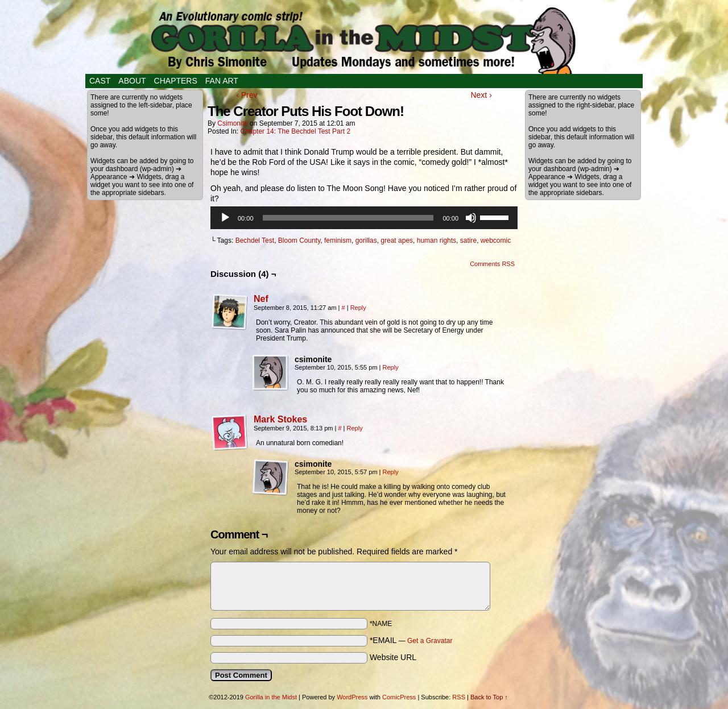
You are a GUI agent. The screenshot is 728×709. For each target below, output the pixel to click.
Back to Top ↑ (489, 697)
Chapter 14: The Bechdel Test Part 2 (295, 131)
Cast (100, 81)
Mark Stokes (280, 419)
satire (468, 241)
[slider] (348, 218)
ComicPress (399, 697)
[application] (364, 218)
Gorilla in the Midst (271, 697)
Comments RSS (492, 264)
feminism (338, 241)
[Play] (225, 218)
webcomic (496, 241)
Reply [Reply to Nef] (358, 308)
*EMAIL (411, 640)
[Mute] (471, 218)
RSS (459, 697)
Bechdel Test (255, 241)
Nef (261, 299)
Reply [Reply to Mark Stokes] (355, 428)
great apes (397, 241)
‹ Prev (247, 95)
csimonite (232, 123)
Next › (481, 95)
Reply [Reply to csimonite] (391, 367)
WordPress (352, 697)
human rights (437, 241)
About (132, 81)
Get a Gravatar (430, 641)
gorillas (366, 241)
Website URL (393, 657)
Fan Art (222, 81)
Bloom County (299, 241)
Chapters (176, 81)
